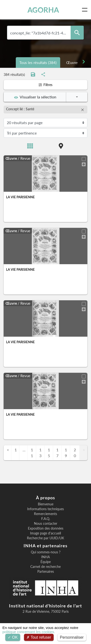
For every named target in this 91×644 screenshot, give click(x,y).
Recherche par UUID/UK (45, 538)
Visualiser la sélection (35, 97)
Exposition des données (46, 528)
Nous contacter (46, 524)
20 (75, 453)
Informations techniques (45, 509)
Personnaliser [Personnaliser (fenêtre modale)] (72, 637)
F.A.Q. (46, 519)
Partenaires (46, 572)
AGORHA (43, 10)
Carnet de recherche (45, 567)
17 (57, 453)
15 (49, 453)
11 (32, 453)
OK (13, 637)
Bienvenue (46, 504)
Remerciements (45, 514)
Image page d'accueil (45, 533)
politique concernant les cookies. (29, 632)
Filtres (45, 85)
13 (40, 453)
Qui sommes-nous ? (46, 552)
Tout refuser (39, 637)
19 (66, 453)
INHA (45, 557)
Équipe (46, 562)
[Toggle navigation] (86, 10)
